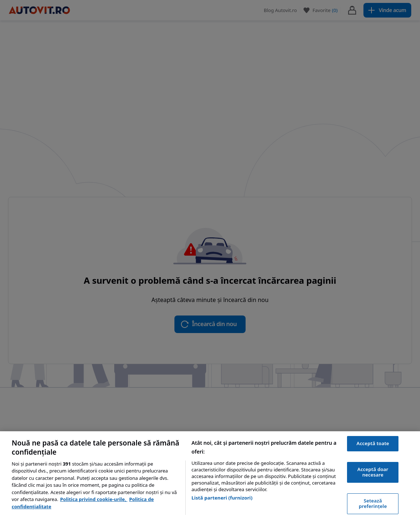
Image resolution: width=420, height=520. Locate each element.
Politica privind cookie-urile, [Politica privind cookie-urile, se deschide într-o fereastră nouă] (94, 499)
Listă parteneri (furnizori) (222, 498)
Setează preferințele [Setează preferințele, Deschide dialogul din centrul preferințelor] (373, 504)
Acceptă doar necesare (373, 472)
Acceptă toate (373, 443)
